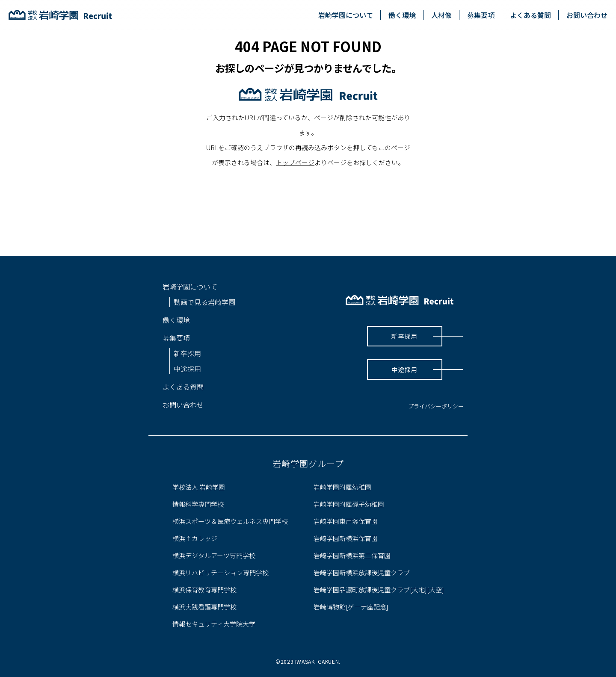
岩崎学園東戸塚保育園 (346, 521)
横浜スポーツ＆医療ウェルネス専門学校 (230, 521)
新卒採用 (187, 353)
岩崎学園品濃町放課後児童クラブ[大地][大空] (379, 590)
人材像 (441, 15)
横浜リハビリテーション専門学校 (221, 572)
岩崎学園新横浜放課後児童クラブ (362, 572)
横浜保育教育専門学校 (204, 590)
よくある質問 (530, 15)
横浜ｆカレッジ (195, 538)
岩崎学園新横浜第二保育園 (352, 555)
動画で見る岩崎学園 (204, 302)
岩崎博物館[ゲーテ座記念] (351, 607)
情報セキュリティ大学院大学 (214, 624)
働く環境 (402, 15)
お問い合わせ (587, 15)
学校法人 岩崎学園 (199, 487)
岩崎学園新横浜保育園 (346, 538)
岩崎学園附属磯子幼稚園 (349, 504)
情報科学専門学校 (198, 504)
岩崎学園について (346, 15)
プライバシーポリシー (436, 406)
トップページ (295, 162)
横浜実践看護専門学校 (204, 607)
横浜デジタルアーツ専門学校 (214, 555)
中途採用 (187, 369)
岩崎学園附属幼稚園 (342, 487)
